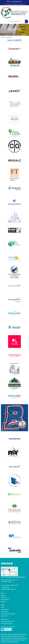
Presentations (5, 609)
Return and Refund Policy (8, 621)
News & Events (5, 600)
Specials (3, 602)
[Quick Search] (16, 21)
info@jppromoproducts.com (8, 589)
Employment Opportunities (8, 614)
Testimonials (4, 612)
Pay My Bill (4, 616)
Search (3, 605)
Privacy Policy (5, 619)
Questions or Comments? (8, 627)
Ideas (2, 607)
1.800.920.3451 (17, 2)
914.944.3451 (6, 585)
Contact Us (4, 597)
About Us (3, 595)
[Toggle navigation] (2, 21)
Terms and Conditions (7, 624)
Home (3, 37)
